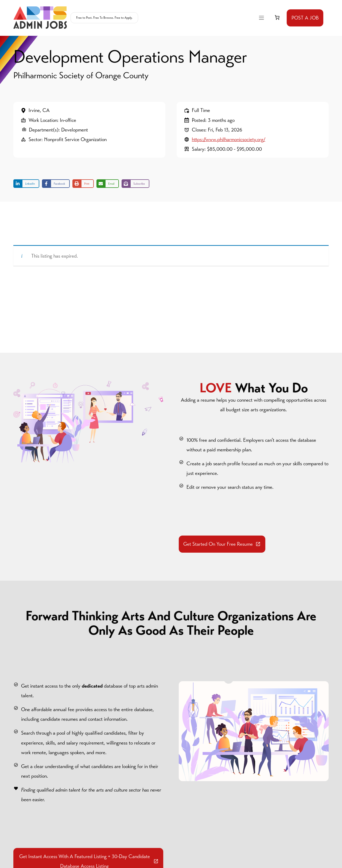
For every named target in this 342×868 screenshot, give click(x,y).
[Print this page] (83, 184)
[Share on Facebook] (56, 184)
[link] (277, 17)
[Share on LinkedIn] (26, 184)
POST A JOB (305, 18)
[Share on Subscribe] (135, 184)
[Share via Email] (108, 184)
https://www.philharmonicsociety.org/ (229, 139)
